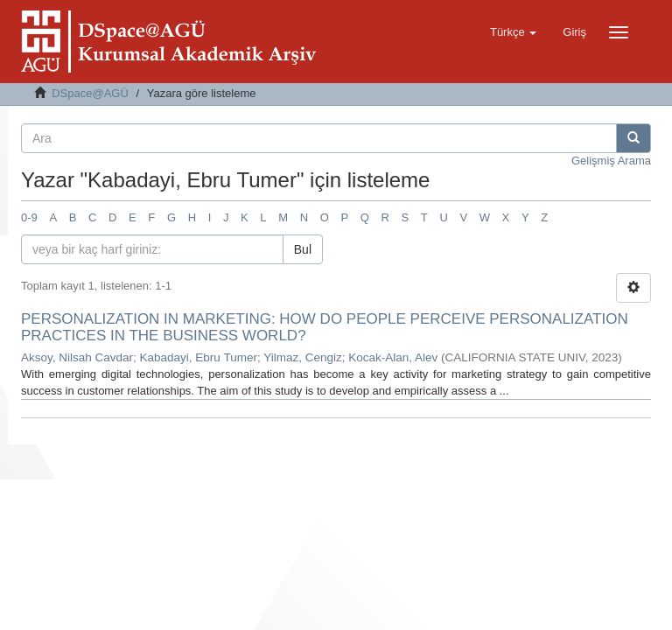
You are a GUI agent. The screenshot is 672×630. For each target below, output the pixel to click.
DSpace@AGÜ (90, 93)
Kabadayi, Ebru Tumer (199, 357)
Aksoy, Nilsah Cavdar (77, 357)
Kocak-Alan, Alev (393, 357)
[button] (513, 32)
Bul (303, 249)
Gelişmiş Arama (611, 161)
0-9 (29, 217)
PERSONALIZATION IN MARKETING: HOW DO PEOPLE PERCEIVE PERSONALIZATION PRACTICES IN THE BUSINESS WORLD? (325, 327)
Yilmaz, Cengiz (303, 357)
